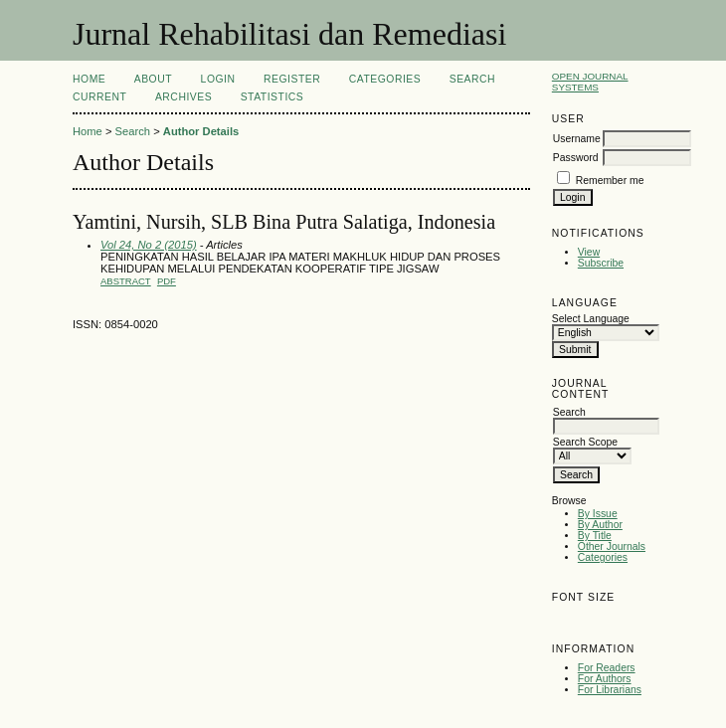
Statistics (272, 97)
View (589, 252)
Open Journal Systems (590, 82)
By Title (595, 536)
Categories (603, 557)
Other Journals (612, 546)
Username (577, 139)
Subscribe (601, 263)
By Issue (598, 514)
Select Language (591, 319)
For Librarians (610, 690)
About (153, 79)
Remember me (610, 181)
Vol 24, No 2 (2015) (149, 245)
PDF (167, 281)
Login (218, 79)
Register (292, 79)
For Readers (607, 668)
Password (576, 158)
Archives (183, 97)
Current (99, 97)
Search (472, 79)
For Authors (605, 679)
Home (89, 79)
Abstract (126, 281)
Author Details (201, 131)
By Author (600, 525)
